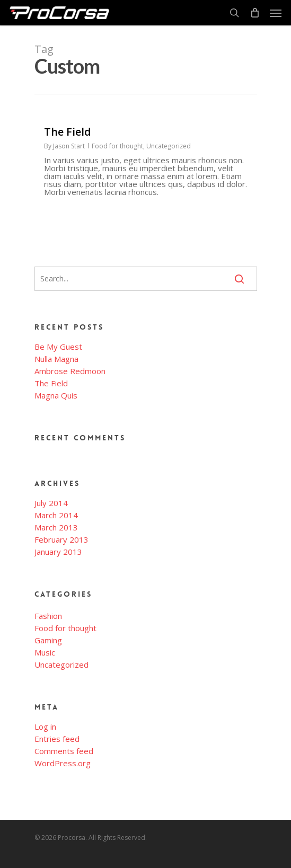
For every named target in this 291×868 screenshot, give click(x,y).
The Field (51, 383)
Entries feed (57, 739)
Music (45, 653)
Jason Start (69, 146)
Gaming (48, 640)
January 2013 (58, 552)
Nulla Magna (56, 359)
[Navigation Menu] (276, 13)
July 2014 (51, 503)
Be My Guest (58, 347)
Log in (45, 727)
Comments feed (64, 751)
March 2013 (56, 528)
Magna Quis (56, 396)
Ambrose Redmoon (70, 371)
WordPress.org (63, 763)
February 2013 (61, 540)
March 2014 (56, 515)
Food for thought (117, 146)
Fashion (48, 616)
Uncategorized (169, 146)
